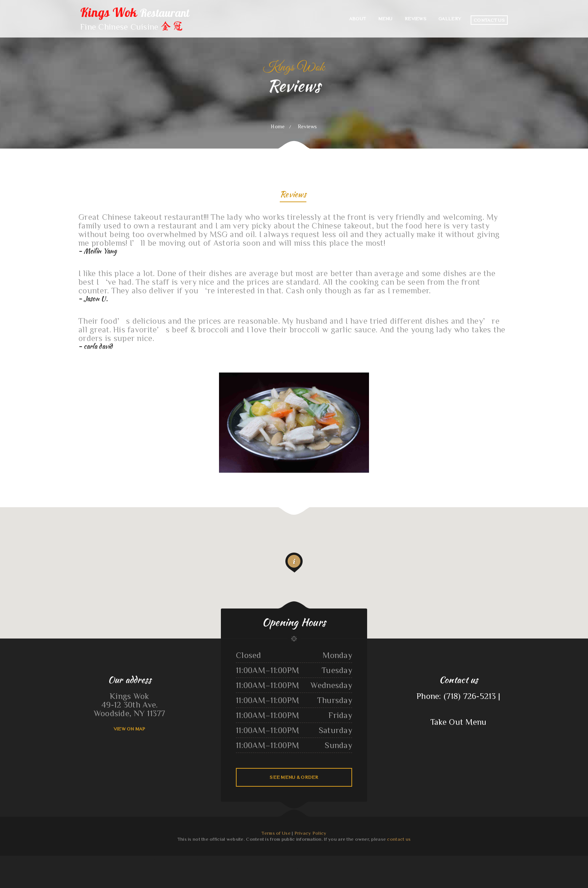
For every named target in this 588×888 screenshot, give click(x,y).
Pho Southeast (256, 860)
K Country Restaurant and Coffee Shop (535, 860)
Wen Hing (241, 860)
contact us (399, 839)
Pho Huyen (3, 860)
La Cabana (263, 860)
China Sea (273, 868)
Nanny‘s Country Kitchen (78, 860)
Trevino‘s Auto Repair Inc (356, 860)
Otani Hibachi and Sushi (134, 860)
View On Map (130, 729)
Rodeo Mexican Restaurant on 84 (385, 860)
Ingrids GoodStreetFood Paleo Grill (163, 860)
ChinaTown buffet (97, 860)
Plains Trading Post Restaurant (190, 860)
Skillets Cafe (311, 860)
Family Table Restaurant (399, 860)
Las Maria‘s (318, 860)
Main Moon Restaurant (11, 860)
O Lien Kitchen (464, 860)
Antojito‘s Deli (487, 860)
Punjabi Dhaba (522, 860)
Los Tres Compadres (22, 860)
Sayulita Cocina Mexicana (34, 860)
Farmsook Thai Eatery (177, 860)
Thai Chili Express (335, 860)
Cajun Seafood (223, 860)
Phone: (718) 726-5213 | (458, 696)
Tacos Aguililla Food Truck (454, 860)
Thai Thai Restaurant (108, 860)
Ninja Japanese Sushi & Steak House (275, 860)
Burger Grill (116, 860)
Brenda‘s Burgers (288, 860)
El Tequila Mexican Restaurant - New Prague (556, 860)
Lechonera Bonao (410, 860)
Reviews (293, 195)
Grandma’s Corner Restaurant (148, 860)
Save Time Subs (322, 868)
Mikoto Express (248, 860)
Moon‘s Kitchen (89, 860)
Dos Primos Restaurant (512, 860)
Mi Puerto (43, 860)
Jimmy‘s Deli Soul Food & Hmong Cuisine (307, 868)
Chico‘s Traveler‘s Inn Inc (421, 860)
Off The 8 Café (293, 868)
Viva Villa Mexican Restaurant (499, 860)
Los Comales (570, 860)
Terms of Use (276, 833)
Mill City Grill (60, 860)
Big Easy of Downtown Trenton (475, 860)
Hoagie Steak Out (344, 860)
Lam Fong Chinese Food (232, 860)
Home (278, 126)
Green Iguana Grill (433, 860)
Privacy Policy (310, 833)
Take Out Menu (459, 722)
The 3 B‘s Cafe (202, 860)
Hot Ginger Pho (124, 860)
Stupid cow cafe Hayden (282, 868)
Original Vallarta (442, 860)
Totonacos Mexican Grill (213, 860)
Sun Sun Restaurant (51, 860)
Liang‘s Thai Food (326, 860)
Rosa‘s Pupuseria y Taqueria (300, 860)
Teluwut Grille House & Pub (370, 860)
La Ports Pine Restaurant (580, 860)
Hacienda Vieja (68, 860)
